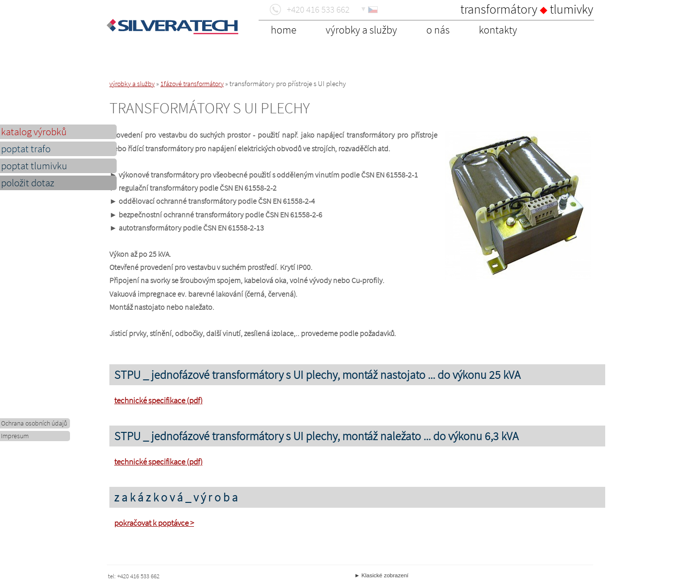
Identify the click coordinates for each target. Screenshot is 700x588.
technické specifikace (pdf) (158, 400)
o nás (438, 30)
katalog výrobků (34, 132)
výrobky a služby (132, 84)
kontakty (498, 30)
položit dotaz (27, 183)
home (284, 30)
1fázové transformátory (192, 84)
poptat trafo (26, 149)
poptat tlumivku (34, 166)
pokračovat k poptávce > (154, 523)
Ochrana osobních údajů (34, 423)
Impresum (15, 436)
